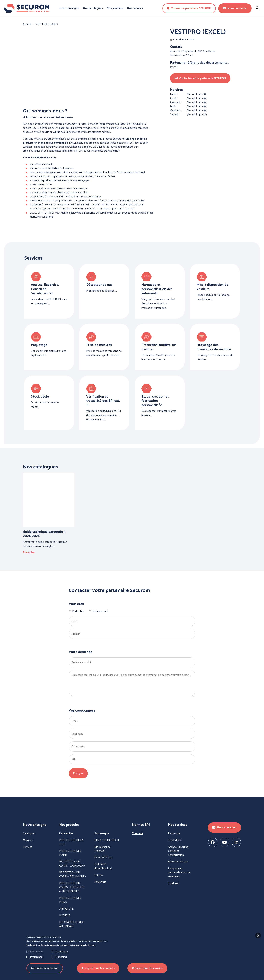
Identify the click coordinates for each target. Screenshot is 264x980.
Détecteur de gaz (178, 862)
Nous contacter (235, 8)
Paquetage (174, 834)
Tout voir (100, 882)
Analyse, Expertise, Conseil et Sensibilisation (178, 851)
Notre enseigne (69, 8)
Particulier (78, 611)
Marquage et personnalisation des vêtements (179, 873)
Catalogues (29, 834)
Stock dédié (175, 840)
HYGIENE (65, 916)
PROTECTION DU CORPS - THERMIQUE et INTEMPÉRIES (72, 887)
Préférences (37, 957)
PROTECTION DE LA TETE (71, 842)
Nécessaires (37, 952)
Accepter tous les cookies (98, 968)
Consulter (29, 552)
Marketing (61, 957)
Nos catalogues (93, 8)
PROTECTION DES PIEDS (70, 900)
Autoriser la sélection (45, 968)
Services (28, 847)
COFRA (99, 875)
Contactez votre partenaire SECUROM (200, 78)
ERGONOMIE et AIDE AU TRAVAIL (72, 924)
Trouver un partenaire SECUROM (189, 8)
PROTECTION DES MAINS (70, 853)
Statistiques (62, 952)
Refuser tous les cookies (147, 968)
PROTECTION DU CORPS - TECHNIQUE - (73, 875)
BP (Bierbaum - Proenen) (103, 849)
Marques (28, 840)
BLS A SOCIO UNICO (107, 840)
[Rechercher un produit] (257, 8)
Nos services (135, 8)
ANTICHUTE (66, 909)
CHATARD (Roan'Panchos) (103, 867)
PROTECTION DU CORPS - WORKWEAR (72, 864)
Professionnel (100, 611)
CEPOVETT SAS (104, 858)
